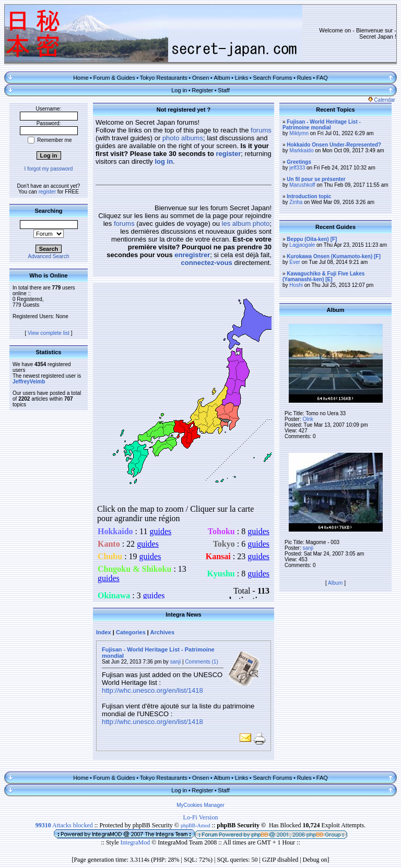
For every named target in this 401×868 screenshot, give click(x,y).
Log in (179, 90)
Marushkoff (302, 185)
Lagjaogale (302, 245)
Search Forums (272, 78)
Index (104, 632)
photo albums (183, 138)
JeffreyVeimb (29, 382)
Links (242, 78)
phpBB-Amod (196, 825)
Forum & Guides (114, 78)
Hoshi (296, 285)
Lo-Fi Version (201, 817)
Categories (131, 632)
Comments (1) (201, 662)
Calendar (382, 100)
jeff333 (297, 168)
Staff (223, 90)
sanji (176, 662)
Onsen (200, 78)
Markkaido (301, 150)
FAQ (322, 78)
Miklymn (299, 133)
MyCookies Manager (200, 805)
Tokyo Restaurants (164, 78)
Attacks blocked (64, 825)
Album (222, 78)
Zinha (296, 202)
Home (81, 78)
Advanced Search (49, 256)
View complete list (49, 333)
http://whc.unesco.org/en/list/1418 (152, 690)
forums (261, 130)
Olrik (308, 419)
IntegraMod (136, 842)
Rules (304, 78)
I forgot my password (49, 169)
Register (202, 90)
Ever (295, 262)
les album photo (246, 224)
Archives (162, 632)
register (47, 192)
